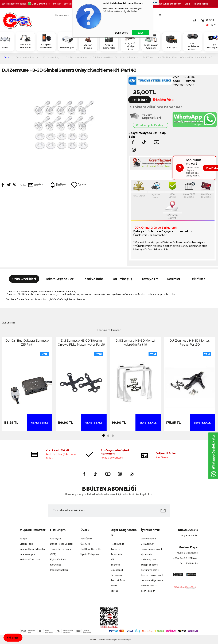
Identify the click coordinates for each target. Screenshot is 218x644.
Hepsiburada (117, 544)
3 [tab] (113, 436)
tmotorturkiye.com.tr (152, 575)
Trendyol (116, 549)
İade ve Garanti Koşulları (33, 549)
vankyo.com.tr (149, 539)
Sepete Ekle (40, 423)
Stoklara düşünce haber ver (156, 107)
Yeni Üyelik (86, 539)
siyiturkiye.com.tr (150, 570)
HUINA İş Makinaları (25, 42)
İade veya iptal (28, 554)
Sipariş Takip (27, 544)
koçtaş (114, 591)
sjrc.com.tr (147, 554)
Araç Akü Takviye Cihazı (130, 42)
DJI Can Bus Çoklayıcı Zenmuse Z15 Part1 (27, 342)
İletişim (24, 539)
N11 (112, 560)
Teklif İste (140, 100)
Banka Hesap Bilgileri (61, 544)
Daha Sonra (122, 33)
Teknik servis (201, 4)
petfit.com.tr (148, 591)
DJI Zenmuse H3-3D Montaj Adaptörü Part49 (135, 342)
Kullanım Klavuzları (30, 560)
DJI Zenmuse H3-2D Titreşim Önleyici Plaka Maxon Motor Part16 (81, 342)
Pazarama (116, 575)
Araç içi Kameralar (109, 42)
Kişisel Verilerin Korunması (58, 562)
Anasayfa (55, 539)
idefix (114, 586)
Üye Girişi (85, 544)
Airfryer (172, 42)
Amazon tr (116, 554)
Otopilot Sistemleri (46, 42)
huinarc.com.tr (149, 586)
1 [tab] (104, 436)
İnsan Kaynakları (59, 570)
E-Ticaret (100, 640)
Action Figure (88, 42)
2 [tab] (108, 436)
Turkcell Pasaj (118, 580)
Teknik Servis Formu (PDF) (61, 552)
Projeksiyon (67, 42)
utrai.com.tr (147, 544)
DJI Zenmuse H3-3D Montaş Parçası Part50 (190, 342)
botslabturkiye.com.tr (152, 580)
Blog (187, 4)
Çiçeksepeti (117, 570)
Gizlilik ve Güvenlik (91, 549)
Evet (141, 33)
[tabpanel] (27, 385)
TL (208, 20)
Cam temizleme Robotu (193, 42)
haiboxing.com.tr (150, 560)
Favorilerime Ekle (79, 185)
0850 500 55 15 (39, 4)
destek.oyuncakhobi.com (167, 4)
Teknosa (115, 565)
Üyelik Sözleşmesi (90, 554)
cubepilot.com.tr (150, 565)
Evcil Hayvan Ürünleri (151, 42)
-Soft (91, 640)
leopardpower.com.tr (152, 549)
